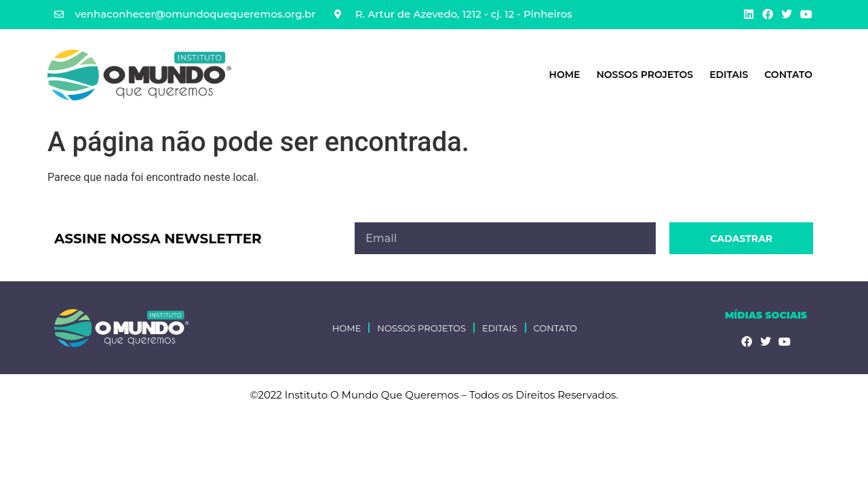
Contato (788, 75)
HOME (565, 75)
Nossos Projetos (645, 75)
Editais (729, 75)
